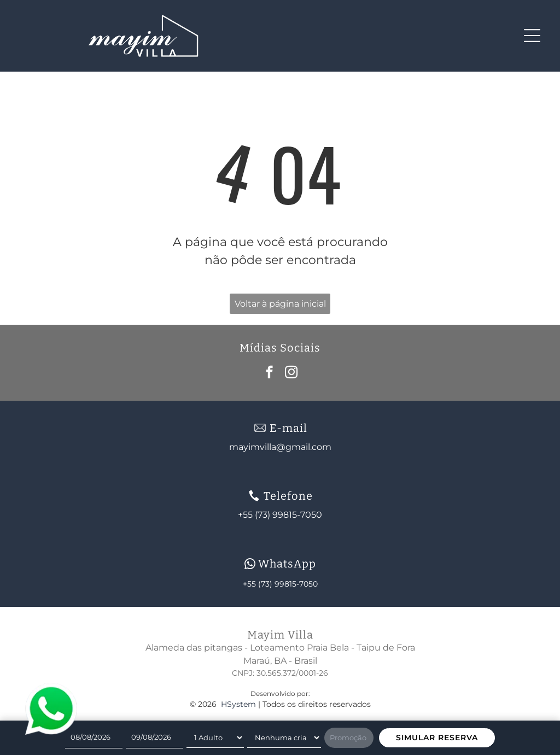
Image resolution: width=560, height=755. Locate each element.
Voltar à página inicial (280, 304)
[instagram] (291, 373)
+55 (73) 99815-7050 (280, 584)
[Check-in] (94, 738)
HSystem (238, 704)
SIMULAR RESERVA (437, 738)
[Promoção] (349, 738)
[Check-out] (154, 738)
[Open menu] (532, 36)
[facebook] (269, 373)
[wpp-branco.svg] (250, 564)
